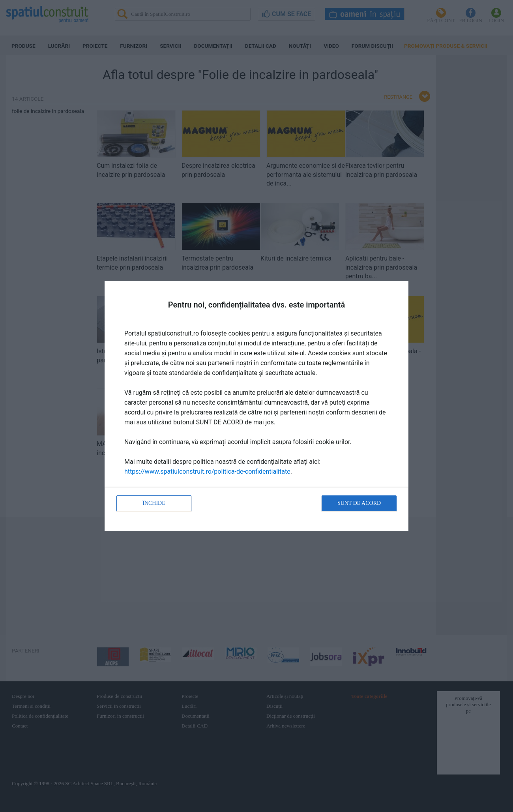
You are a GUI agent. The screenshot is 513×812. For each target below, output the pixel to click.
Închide (154, 503)
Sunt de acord (359, 503)
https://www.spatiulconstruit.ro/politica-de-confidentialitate (207, 472)
